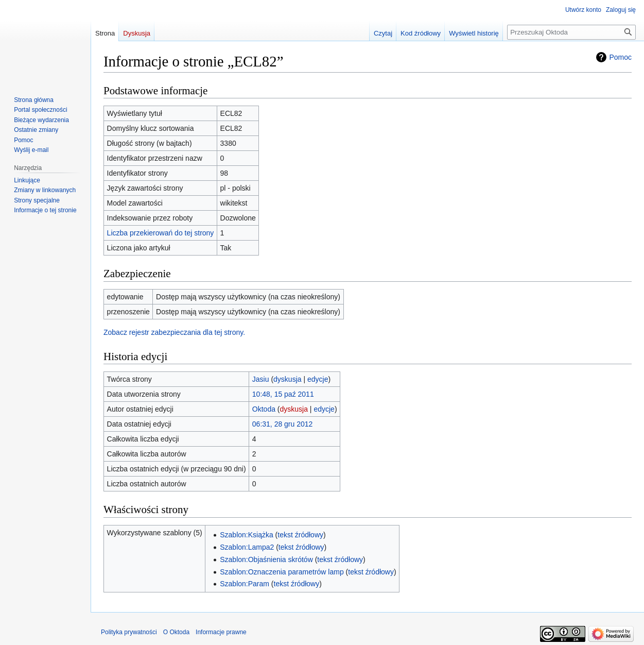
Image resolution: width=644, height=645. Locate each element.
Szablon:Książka (247, 535)
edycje (318, 379)
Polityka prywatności (129, 632)
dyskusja (287, 379)
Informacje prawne (221, 632)
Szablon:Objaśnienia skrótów (266, 559)
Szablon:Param (245, 584)
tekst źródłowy (300, 535)
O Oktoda (176, 632)
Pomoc (620, 57)
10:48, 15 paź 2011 (283, 394)
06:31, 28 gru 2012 (283, 424)
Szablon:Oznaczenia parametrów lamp (282, 572)
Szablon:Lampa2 (247, 547)
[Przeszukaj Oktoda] (571, 32)
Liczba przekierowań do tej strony (161, 233)
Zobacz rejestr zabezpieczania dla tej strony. (174, 332)
